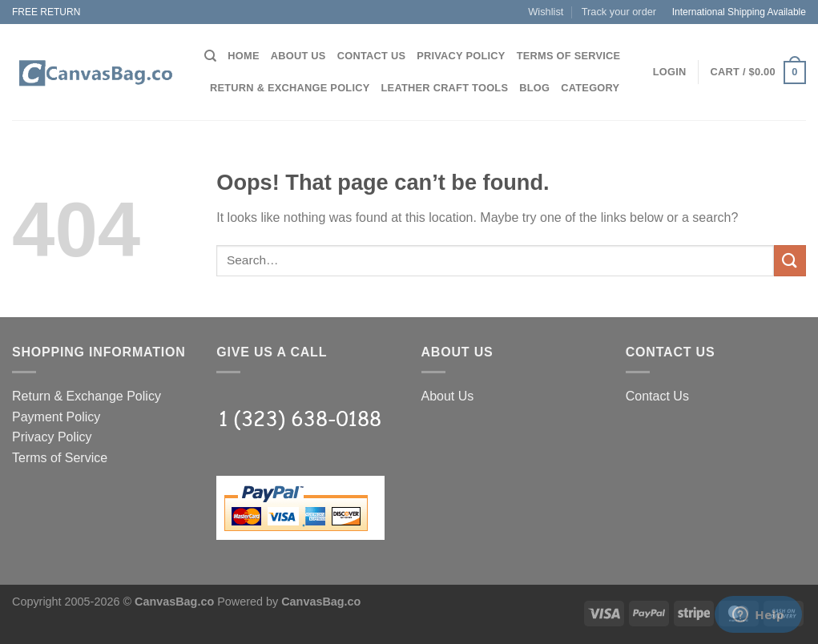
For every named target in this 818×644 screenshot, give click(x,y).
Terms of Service (569, 56)
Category (590, 88)
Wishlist (546, 12)
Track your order (619, 12)
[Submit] (790, 261)
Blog (534, 88)
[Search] (210, 56)
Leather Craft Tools (445, 88)
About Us (298, 56)
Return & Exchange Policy (290, 88)
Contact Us (372, 56)
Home (243, 56)
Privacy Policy (461, 56)
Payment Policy (56, 417)
